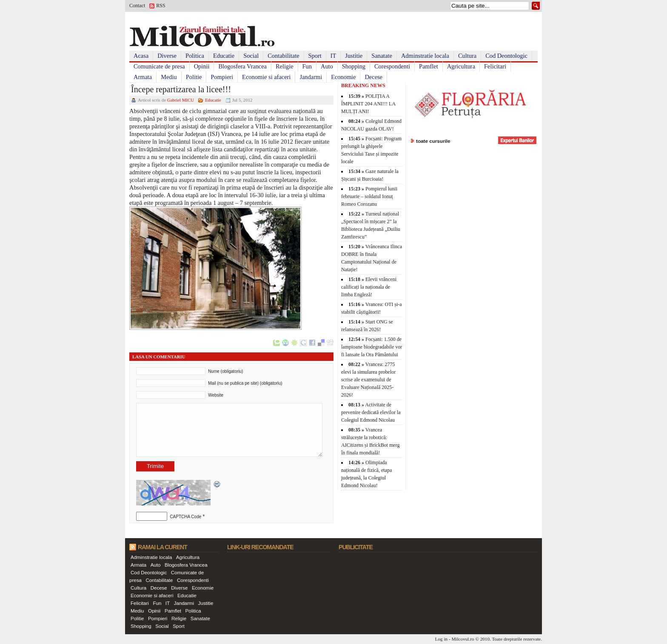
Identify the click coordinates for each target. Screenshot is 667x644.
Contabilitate (283, 56)
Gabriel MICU (181, 100)
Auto (327, 66)
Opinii (202, 66)
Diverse (167, 56)
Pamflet (429, 66)
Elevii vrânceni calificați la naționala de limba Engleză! (369, 287)
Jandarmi (311, 77)
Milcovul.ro (463, 639)
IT (333, 56)
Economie (343, 77)
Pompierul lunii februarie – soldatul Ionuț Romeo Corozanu (369, 196)
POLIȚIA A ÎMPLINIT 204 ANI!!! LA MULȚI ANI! (368, 104)
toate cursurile (433, 141)
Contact (137, 6)
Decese (373, 77)
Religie (285, 66)
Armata (143, 77)
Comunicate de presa (159, 66)
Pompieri (222, 77)
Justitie (354, 56)
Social (251, 56)
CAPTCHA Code (185, 517)
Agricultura (461, 66)
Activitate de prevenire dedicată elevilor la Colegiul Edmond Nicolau (371, 412)
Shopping (354, 66)
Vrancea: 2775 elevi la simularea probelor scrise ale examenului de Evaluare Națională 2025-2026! (368, 380)
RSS (161, 6)
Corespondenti (392, 66)
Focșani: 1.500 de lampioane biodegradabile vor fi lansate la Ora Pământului (372, 347)
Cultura (467, 56)
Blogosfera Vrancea (242, 66)
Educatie (224, 56)
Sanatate (382, 56)
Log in (442, 639)
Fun (307, 66)
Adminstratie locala (425, 56)
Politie (194, 77)
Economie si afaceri (266, 77)
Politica (195, 56)
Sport (315, 56)
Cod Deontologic (506, 56)
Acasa (141, 56)
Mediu (169, 77)
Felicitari (495, 66)
